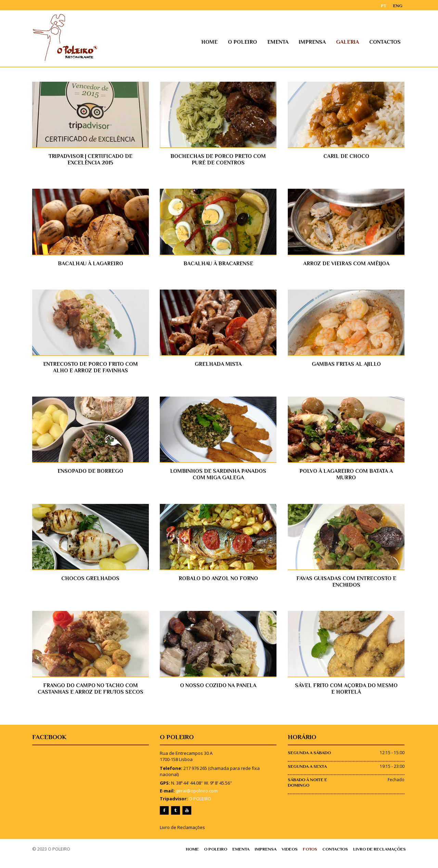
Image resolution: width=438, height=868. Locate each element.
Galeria (356, 42)
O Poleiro (251, 42)
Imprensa (320, 42)
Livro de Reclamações (180, 838)
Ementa (286, 42)
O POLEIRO (198, 810)
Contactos (393, 42)
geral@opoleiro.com (194, 802)
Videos (297, 860)
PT (392, 5)
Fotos (317, 860)
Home (218, 42)
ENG (406, 5)
